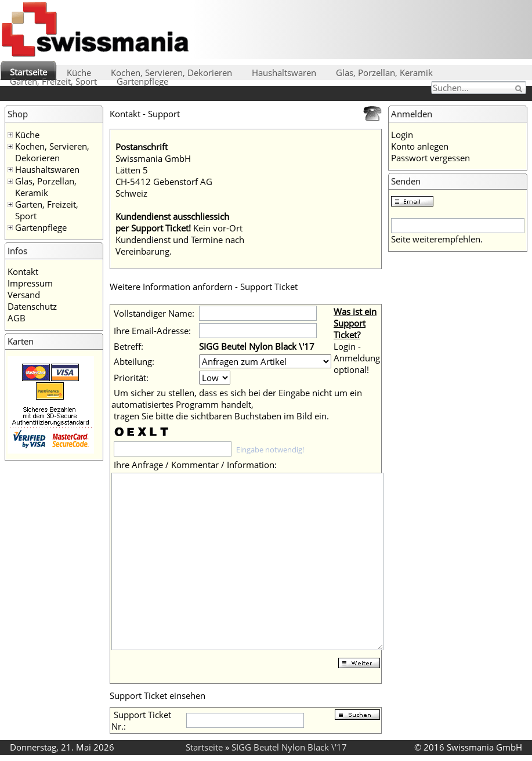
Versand (24, 295)
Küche (79, 73)
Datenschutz (32, 306)
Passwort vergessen (430, 158)
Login (402, 135)
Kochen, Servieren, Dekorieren (171, 73)
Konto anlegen (420, 146)
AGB (17, 318)
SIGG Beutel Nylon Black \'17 (289, 747)
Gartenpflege (142, 81)
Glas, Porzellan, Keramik (384, 73)
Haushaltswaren (284, 73)
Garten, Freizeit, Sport (53, 81)
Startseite (28, 72)
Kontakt (23, 271)
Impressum (30, 283)
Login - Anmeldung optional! (357, 358)
